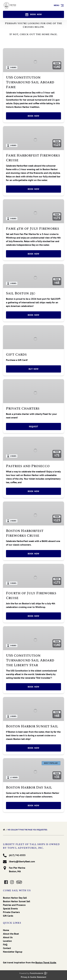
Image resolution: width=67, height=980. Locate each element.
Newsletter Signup (13, 952)
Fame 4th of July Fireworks (33, 229)
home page (49, 34)
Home (6, 930)
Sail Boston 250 (21, 293)
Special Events (10, 908)
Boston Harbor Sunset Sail (32, 726)
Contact (7, 948)
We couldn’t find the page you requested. (28, 830)
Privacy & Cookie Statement (33, 977)
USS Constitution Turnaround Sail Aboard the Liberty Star (30, 660)
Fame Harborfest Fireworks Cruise (33, 158)
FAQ (5, 944)
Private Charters (23, 409)
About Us (8, 937)
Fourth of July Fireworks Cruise (31, 596)
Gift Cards (16, 355)
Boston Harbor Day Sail (29, 788)
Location (7, 941)
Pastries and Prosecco (28, 466)
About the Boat (11, 934)
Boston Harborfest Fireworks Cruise (25, 533)
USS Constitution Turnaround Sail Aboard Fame (30, 82)
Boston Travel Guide (46, 962)
